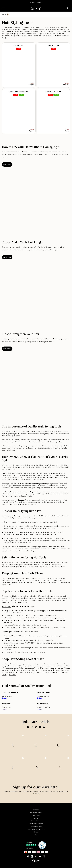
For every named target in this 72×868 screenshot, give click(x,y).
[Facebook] (28, 727)
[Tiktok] (36, 727)
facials (4, 674)
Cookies (36, 818)
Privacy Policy (36, 815)
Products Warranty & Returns (36, 829)
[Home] (36, 8)
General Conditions (36, 812)
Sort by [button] (4, 14)
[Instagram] (32, 727)
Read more (7, 164)
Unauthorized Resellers (36, 824)
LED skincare (63, 672)
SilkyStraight (7, 632)
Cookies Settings (36, 821)
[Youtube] (40, 727)
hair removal (53, 672)
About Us (36, 810)
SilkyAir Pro (6, 606)
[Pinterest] (44, 727)
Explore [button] (4, 698)
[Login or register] (67, 8)
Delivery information (36, 826)
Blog (36, 835)
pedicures (13, 674)
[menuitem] (36, 810)
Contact (36, 832)
